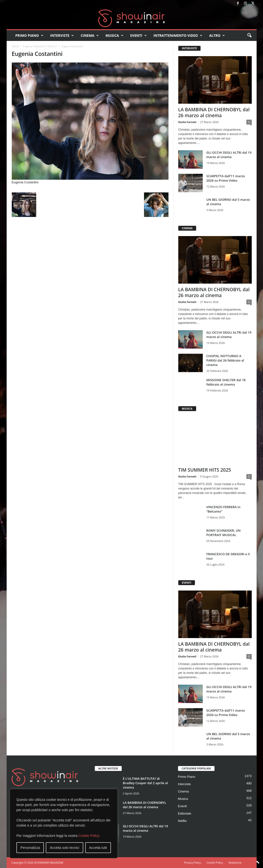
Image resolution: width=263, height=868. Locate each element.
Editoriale (185, 813)
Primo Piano (29, 36)
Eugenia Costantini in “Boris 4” (40, 46)
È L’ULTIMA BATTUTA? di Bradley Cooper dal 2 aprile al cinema (145, 783)
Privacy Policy (192, 862)
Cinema (90, 36)
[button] (249, 36)
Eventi (138, 36)
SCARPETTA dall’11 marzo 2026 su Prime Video (226, 178)
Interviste (62, 36)
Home (15, 46)
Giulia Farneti (187, 122)
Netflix (182, 821)
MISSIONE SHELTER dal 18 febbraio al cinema (226, 382)
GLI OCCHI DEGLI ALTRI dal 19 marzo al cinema (229, 155)
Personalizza (30, 848)
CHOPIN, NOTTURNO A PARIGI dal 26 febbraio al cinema (225, 360)
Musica (114, 36)
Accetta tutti (98, 848)
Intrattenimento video (178, 36)
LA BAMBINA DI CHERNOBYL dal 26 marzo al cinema (214, 113)
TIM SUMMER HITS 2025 (205, 470)
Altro (217, 36)
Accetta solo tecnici (65, 848)
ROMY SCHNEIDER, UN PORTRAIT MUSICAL (224, 533)
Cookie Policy (89, 836)
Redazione (235, 862)
